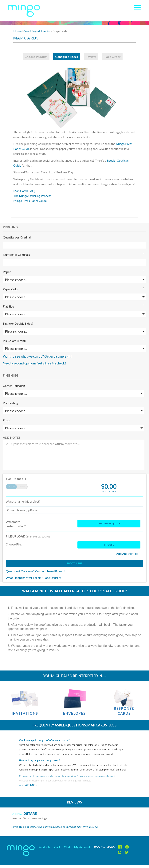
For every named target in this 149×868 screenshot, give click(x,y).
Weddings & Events (37, 31)
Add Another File (127, 554)
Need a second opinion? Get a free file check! (34, 363)
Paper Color (11, 289)
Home (17, 31)
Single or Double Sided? (18, 323)
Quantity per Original (17, 237)
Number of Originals (16, 255)
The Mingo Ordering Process (32, 196)
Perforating (10, 403)
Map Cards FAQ (24, 191)
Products (44, 847)
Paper (7, 272)
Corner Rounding (14, 386)
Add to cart (74, 563)
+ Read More (29, 785)
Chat (67, 847)
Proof (7, 420)
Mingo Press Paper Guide (30, 201)
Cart (57, 847)
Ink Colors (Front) (14, 341)
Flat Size (8, 306)
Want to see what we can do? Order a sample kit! (37, 356)
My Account (82, 847)
